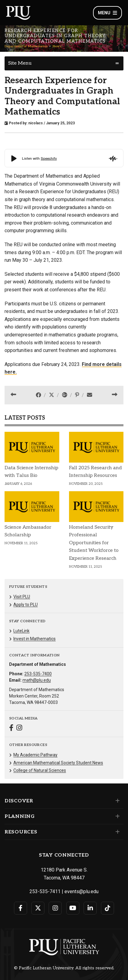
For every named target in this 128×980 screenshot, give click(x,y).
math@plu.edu (37, 680)
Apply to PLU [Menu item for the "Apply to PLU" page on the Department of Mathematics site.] (26, 605)
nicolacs (36, 123)
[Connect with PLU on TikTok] (107, 908)
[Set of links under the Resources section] (116, 832)
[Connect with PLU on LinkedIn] (90, 908)
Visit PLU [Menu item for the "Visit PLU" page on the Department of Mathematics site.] (22, 597)
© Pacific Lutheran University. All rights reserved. (64, 968)
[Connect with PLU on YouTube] (73, 908)
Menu (107, 13)
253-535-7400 (38, 674)
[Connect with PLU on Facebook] (21, 908)
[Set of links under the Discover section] (116, 801)
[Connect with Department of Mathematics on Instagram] (19, 728)
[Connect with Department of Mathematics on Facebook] (11, 728)
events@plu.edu (81, 891)
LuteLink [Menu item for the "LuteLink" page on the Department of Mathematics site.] (21, 631)
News (57, 46)
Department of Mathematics (26, 46)
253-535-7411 (45, 891)
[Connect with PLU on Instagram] (55, 908)
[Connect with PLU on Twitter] (38, 908)
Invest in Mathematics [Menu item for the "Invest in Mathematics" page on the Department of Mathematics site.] (35, 639)
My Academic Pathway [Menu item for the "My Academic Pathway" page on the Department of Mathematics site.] (35, 755)
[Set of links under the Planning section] (116, 816)
